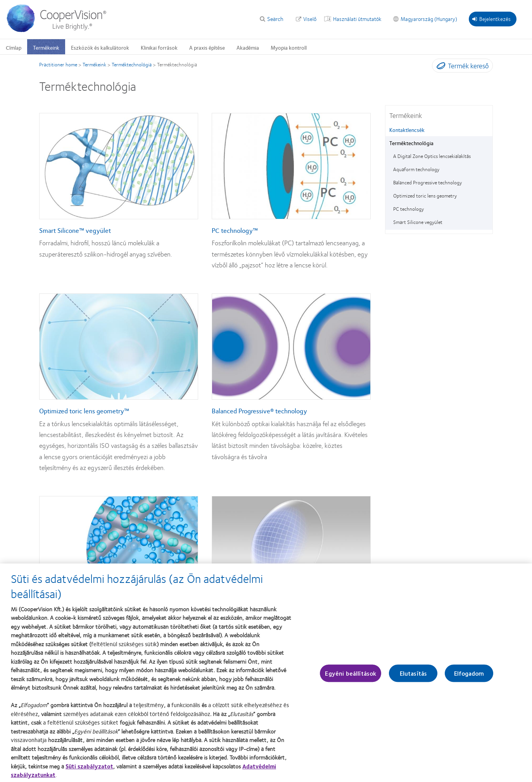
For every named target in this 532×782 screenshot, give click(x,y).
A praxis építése (207, 47)
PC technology (408, 209)
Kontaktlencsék (407, 130)
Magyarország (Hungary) (429, 19)
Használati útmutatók (357, 19)
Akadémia (248, 47)
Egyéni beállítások (351, 677)
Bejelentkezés (491, 19)
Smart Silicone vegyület (418, 222)
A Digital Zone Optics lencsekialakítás (432, 156)
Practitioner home (58, 64)
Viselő (310, 19)
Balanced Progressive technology (427, 182)
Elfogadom (469, 677)
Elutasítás (414, 677)
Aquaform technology (416, 169)
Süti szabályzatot (89, 769)
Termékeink (46, 47)
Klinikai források (159, 47)
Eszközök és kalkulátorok (100, 47)
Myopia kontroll (289, 47)
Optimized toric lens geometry (425, 196)
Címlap (14, 47)
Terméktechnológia (132, 64)
